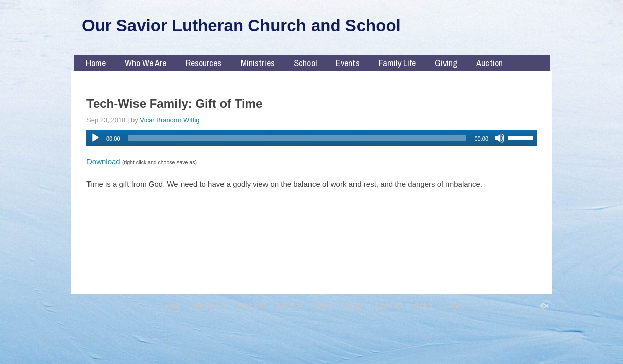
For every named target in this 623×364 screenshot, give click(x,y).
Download (103, 162)
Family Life (397, 63)
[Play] (95, 138)
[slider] (298, 138)
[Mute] (500, 138)
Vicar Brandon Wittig (169, 120)
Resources (204, 63)
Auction (490, 63)
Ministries (258, 63)
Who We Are (146, 63)
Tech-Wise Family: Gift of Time (174, 103)
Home (96, 63)
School (305, 63)
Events (348, 63)
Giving (446, 63)
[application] (312, 138)
